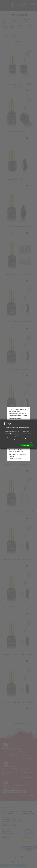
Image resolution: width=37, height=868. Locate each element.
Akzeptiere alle (27, 445)
